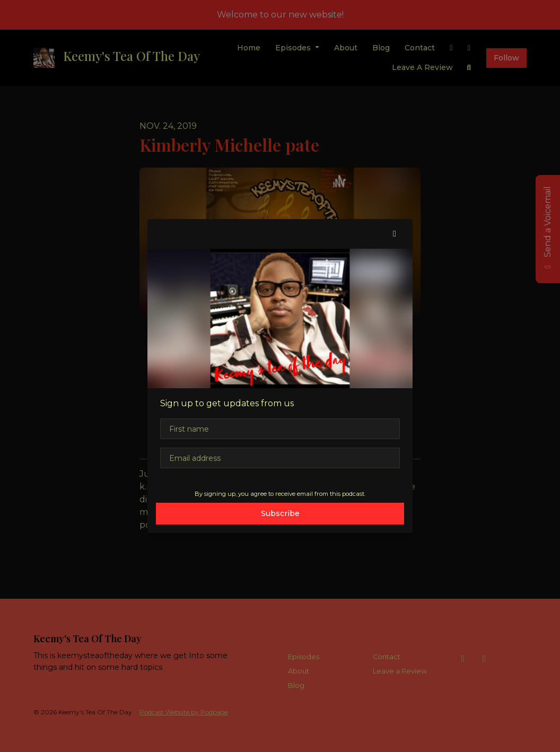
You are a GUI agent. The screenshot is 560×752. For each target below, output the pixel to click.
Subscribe (280, 513)
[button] (395, 234)
